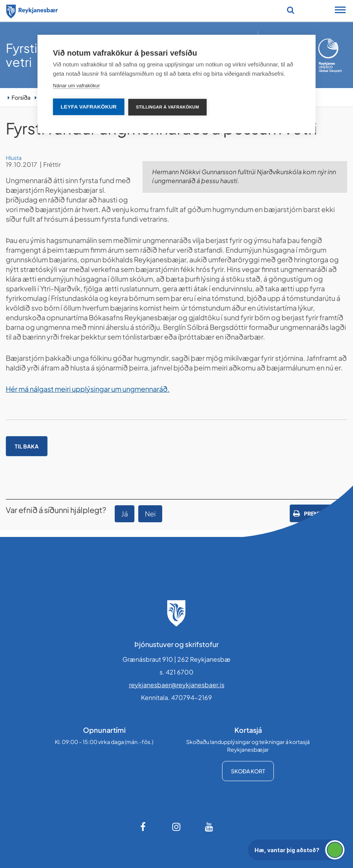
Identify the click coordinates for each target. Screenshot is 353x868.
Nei (150, 514)
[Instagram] (176, 827)
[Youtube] (209, 827)
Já (125, 514)
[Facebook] (144, 827)
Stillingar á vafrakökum (167, 107)
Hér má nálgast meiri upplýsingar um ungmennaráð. (88, 389)
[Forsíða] (32, 10)
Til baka (27, 446)
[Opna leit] (291, 10)
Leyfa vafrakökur (89, 107)
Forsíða (21, 97)
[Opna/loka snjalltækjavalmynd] (340, 11)
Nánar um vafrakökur (76, 86)
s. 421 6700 (176, 672)
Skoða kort (248, 771)
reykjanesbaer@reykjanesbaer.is (177, 685)
